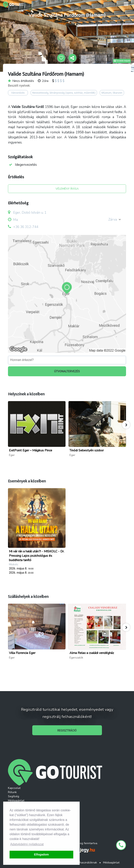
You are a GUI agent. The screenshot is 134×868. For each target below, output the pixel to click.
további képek (122, 61)
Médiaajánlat (16, 801)
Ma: (13, 220)
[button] (126, 425)
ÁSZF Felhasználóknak (83, 863)
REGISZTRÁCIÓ (67, 730)
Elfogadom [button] (41, 854)
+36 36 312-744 (26, 227)
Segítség (14, 796)
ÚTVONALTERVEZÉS (67, 371)
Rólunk (12, 792)
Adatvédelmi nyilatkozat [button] (27, 844)
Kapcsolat (14, 788)
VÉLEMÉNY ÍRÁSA (67, 189)
